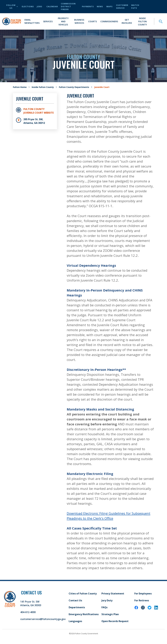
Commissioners (109, 21)
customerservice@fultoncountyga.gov (43, 619)
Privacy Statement (113, 594)
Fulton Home (20, 87)
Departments (77, 607)
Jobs (40, 6)
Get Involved (127, 21)
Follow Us (12, 7)
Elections (28, 6)
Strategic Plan (110, 614)
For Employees (143, 594)
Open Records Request (115, 621)
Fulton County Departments (74, 87)
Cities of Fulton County (83, 594)
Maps (110, 6)
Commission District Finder (68, 6)
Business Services (79, 21)
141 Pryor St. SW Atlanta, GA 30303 (31, 603)
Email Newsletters (32, 21)
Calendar (52, 6)
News (100, 6)
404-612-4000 (28, 612)
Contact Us (75, 600)
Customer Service (122, 7)
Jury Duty (107, 600)
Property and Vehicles (63, 21)
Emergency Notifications (84, 614)
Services (48, 21)
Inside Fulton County (142, 21)
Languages (75, 621)
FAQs (104, 607)
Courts (93, 21)
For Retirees (142, 600)
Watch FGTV (135, 7)
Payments (88, 6)
